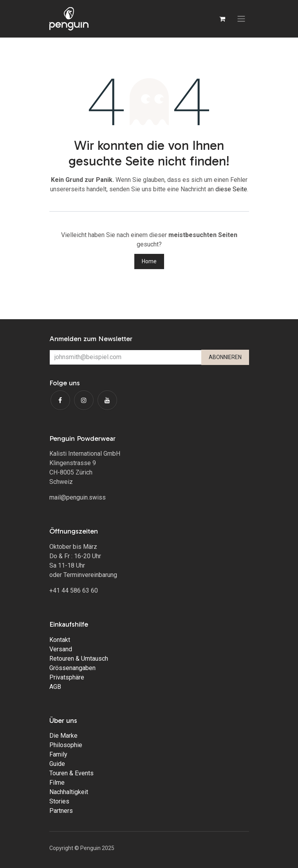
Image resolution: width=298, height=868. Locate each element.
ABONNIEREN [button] (225, 357)
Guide (57, 764)
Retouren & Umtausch (79, 659)
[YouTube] (107, 400)
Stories (59, 801)
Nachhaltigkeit (69, 792)
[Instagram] (84, 400)
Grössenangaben (72, 668)
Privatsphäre (67, 677)
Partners (61, 811)
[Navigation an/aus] (241, 19)
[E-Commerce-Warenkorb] (222, 19)
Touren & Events (71, 773)
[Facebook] (60, 400)
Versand (61, 649)
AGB (55, 687)
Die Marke (63, 736)
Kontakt (60, 640)
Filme (57, 783)
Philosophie (66, 745)
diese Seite (231, 189)
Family (58, 754)
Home (149, 261)
